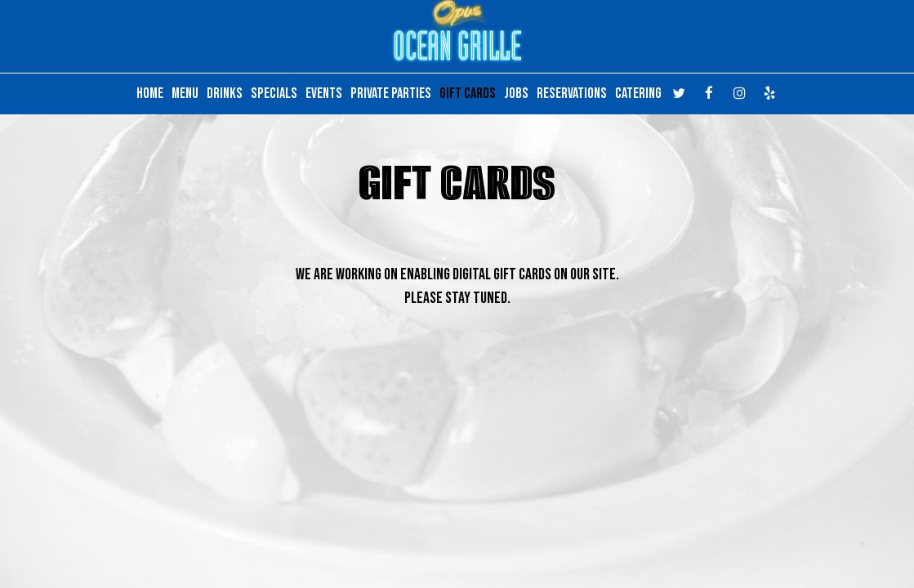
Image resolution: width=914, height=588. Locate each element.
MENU (185, 94)
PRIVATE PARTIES (391, 94)
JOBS (516, 94)
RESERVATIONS (572, 94)
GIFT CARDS (468, 94)
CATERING (638, 94)
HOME (150, 94)
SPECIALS (274, 94)
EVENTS (324, 94)
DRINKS (225, 94)
